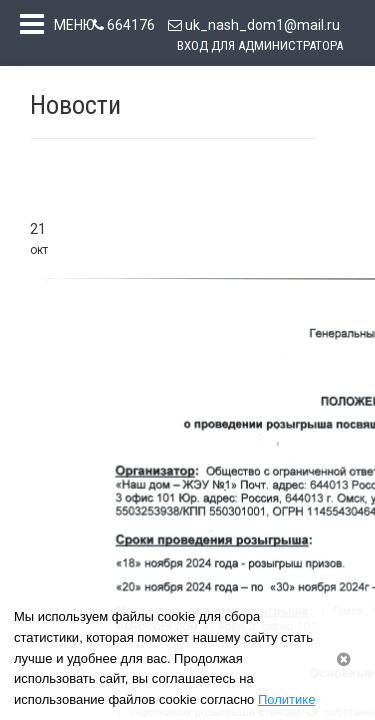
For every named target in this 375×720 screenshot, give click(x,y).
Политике (286, 699)
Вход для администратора (260, 45)
